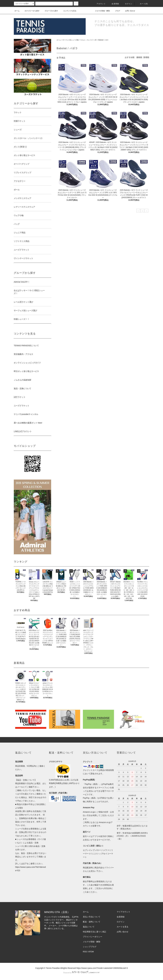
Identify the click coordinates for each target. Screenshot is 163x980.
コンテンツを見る (68, 11)
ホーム (17, 11)
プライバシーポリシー (93, 937)
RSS (85, 952)
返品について (89, 927)
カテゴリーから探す (30, 11)
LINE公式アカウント (23, 431)
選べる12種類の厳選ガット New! (28, 423)
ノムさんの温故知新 (23, 380)
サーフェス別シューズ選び (71, 40)
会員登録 (114, 4)
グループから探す (50, 11)
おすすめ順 (130, 57)
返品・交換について (23, 388)
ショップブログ (90, 947)
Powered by (81, 973)
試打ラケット (20, 397)
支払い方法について (92, 917)
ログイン (127, 4)
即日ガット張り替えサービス (26, 371)
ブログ (116, 11)
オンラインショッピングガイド (27, 363)
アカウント (99, 4)
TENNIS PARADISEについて (26, 346)
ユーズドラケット (22, 406)
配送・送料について (92, 922)
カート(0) (142, 4)
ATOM (91, 952)
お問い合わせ (128, 11)
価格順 (139, 57)
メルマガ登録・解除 (101, 11)
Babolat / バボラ (103, 40)
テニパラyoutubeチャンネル (26, 414)
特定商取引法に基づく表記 (94, 932)
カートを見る (123, 927)
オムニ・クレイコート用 (89, 40)
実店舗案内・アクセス (23, 354)
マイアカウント (123, 912)
